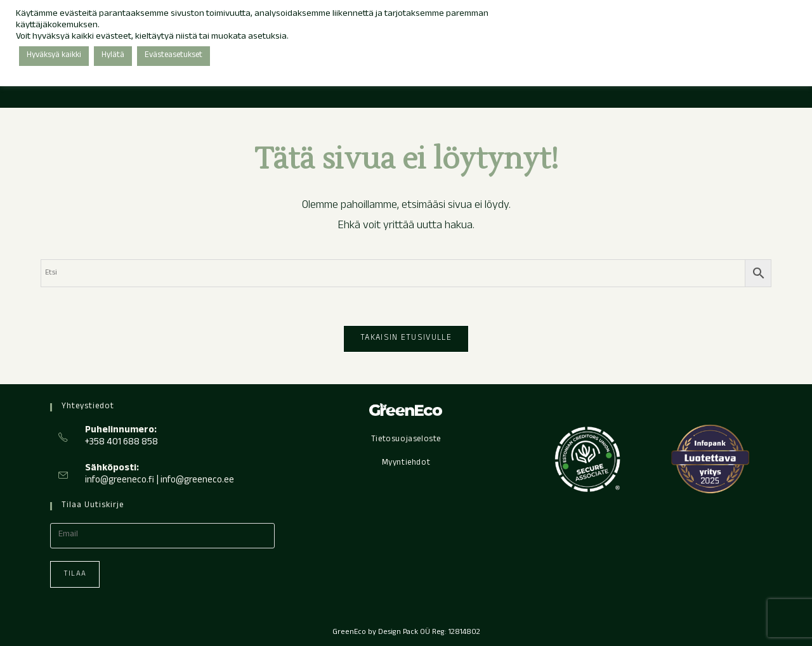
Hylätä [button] (113, 56)
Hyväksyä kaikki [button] (54, 56)
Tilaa (75, 574)
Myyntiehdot (406, 463)
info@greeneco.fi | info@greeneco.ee (160, 481)
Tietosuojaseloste (406, 440)
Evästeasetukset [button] (174, 56)
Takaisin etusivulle (406, 339)
